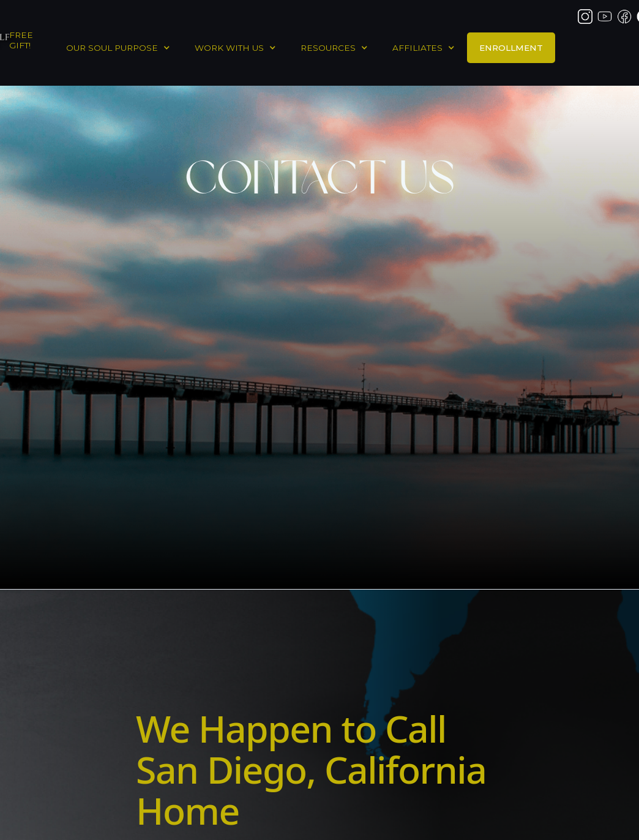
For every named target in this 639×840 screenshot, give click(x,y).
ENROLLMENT (511, 48)
